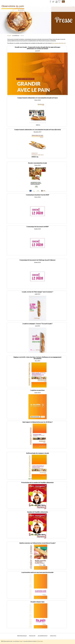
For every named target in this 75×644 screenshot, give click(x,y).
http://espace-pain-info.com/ (59, 43)
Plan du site (32, 636)
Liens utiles (53, 636)
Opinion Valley (40, 641)
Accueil (9, 35)
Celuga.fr (21, 641)
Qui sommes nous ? (43, 636)
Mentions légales (22, 636)
